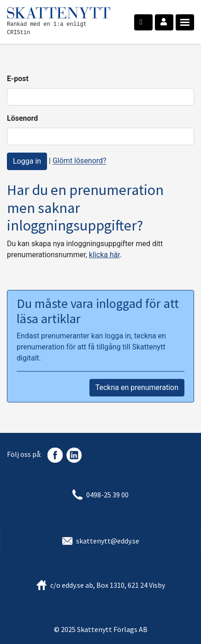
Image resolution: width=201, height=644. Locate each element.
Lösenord (22, 118)
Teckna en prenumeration (137, 387)
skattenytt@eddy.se (108, 541)
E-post (18, 79)
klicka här (104, 255)
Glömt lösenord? (80, 161)
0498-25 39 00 (107, 495)
